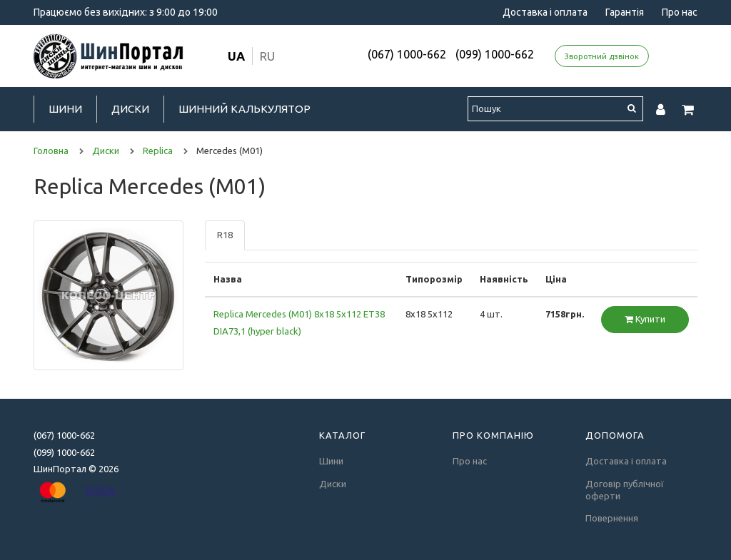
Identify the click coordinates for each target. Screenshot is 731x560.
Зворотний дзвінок (602, 56)
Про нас (680, 12)
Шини (65, 109)
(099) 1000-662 (495, 54)
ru (267, 56)
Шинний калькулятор (244, 109)
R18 (225, 235)
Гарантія (625, 12)
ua (236, 56)
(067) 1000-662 (407, 54)
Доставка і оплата (545, 12)
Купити (645, 319)
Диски (130, 109)
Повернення (612, 518)
